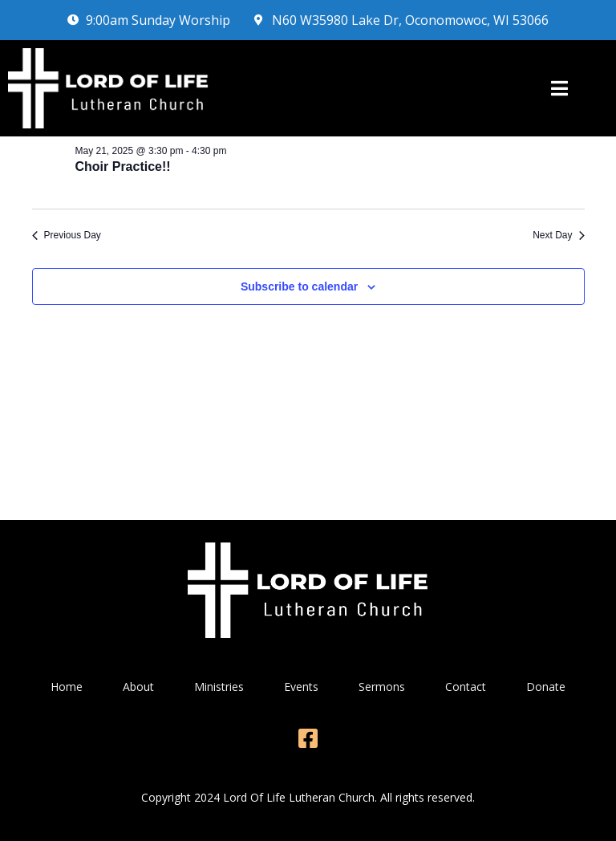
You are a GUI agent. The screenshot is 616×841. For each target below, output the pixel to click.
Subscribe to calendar (299, 286)
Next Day (558, 235)
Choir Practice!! (123, 167)
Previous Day (67, 235)
